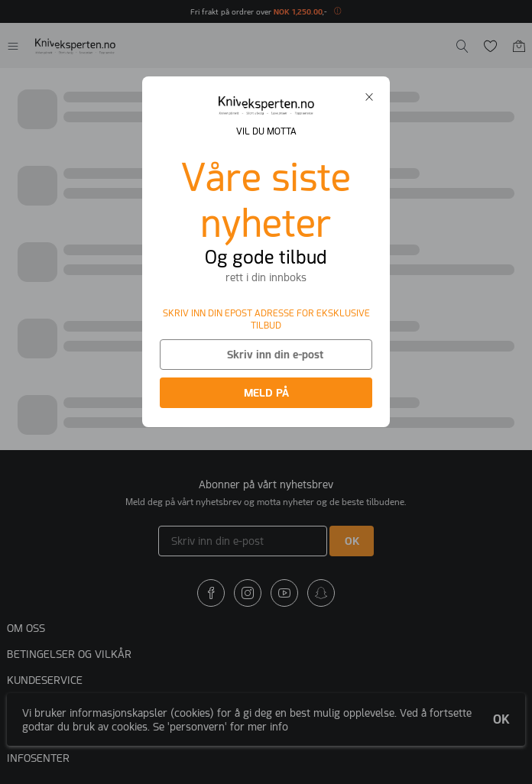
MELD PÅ (266, 393)
